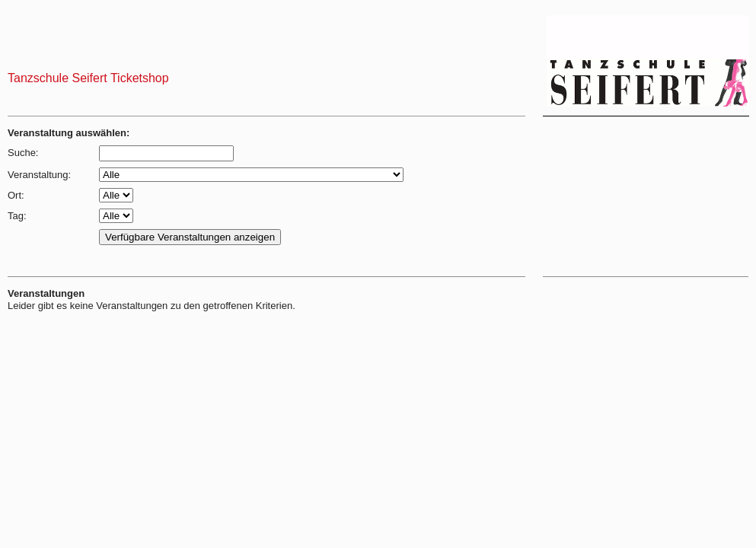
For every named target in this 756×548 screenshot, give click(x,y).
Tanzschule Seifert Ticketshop (88, 78)
